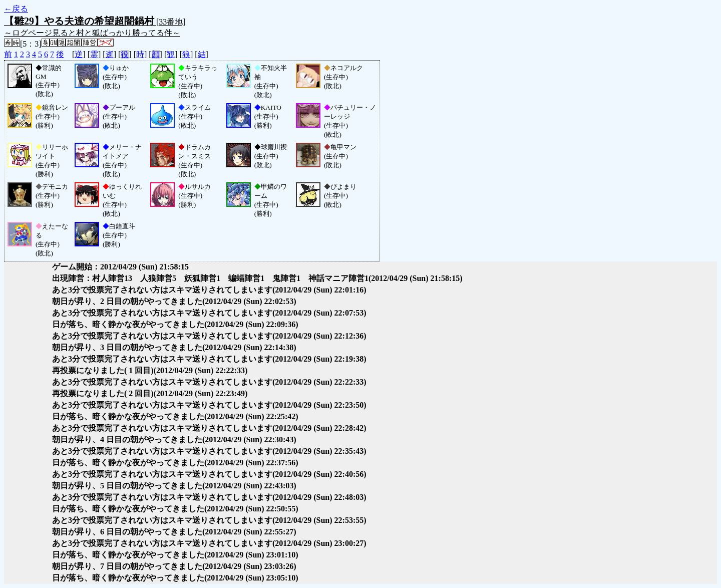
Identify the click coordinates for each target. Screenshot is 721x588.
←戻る (16, 9)
